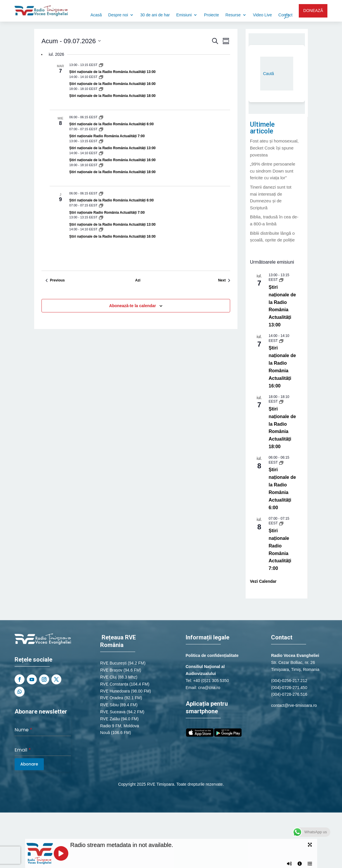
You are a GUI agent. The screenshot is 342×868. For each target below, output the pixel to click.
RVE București (113, 663)
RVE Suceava (113, 712)
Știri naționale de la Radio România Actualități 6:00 (111, 124)
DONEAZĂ (313, 11)
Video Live (262, 15)
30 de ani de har (155, 15)
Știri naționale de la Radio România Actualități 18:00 (112, 96)
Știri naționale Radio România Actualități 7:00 (107, 136)
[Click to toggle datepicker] (71, 41)
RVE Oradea (112, 698)
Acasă (96, 15)
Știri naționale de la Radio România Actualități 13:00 (112, 72)
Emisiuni (184, 15)
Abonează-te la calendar (133, 306)
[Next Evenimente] (224, 280)
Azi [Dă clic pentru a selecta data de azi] (138, 280)
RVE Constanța (114, 684)
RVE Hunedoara (115, 691)
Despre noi (118, 15)
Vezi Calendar (263, 581)
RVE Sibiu (110, 705)
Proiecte (211, 15)
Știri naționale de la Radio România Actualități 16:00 (112, 84)
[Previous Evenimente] (55, 280)
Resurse (233, 15)
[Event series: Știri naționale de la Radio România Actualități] (101, 65)
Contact (285, 15)
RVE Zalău (110, 719)
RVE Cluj (108, 677)
